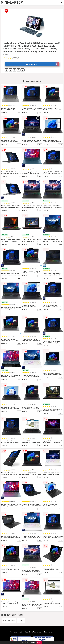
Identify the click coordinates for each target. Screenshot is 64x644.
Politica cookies (48, 632)
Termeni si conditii (17, 632)
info (19, 113)
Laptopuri (21, 621)
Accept (39, 642)
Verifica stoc (43, 64)
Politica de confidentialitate (33, 632)
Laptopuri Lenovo (9, 621)
